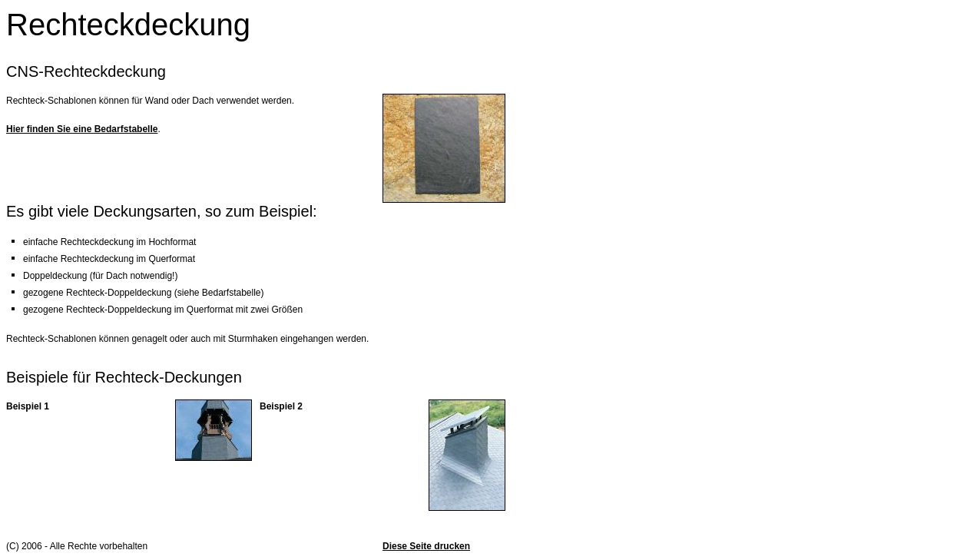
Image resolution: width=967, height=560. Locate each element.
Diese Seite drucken (426, 546)
